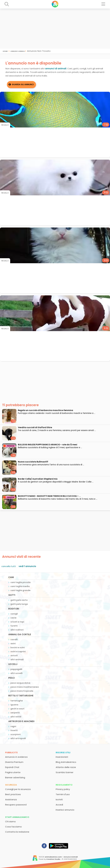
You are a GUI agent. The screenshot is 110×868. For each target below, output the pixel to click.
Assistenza (11, 799)
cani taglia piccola (20, 582)
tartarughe (17, 701)
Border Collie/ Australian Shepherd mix (38, 479)
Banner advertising (15, 777)
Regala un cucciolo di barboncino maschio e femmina (45, 410)
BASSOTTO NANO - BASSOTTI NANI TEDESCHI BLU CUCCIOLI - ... (49, 496)
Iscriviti (59, 799)
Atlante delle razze (66, 767)
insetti (14, 730)
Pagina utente (13, 772)
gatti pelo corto (19, 600)
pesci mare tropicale (22, 691)
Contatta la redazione (17, 832)
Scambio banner (65, 772)
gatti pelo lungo (19, 604)
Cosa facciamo (13, 827)
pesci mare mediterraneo (25, 687)
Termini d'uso (63, 794)
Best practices (13, 794)
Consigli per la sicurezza (18, 789)
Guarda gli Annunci (23, 85)
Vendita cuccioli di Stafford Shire (35, 427)
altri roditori (17, 630)
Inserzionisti (62, 757)
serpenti (15, 713)
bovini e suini (18, 647)
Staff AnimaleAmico (17, 817)
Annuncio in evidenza (16, 757)
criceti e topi (17, 622)
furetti (14, 626)
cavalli (14, 639)
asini (13, 643)
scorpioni (16, 734)
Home (5, 51)
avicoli (14, 656)
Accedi (59, 805)
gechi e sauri (17, 709)
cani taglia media (20, 586)
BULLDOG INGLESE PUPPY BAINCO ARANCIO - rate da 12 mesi (48, 445)
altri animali (17, 660)
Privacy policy (63, 789)
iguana (14, 705)
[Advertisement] (55, 29)
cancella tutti (9, 566)
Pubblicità (11, 752)
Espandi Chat (12, 767)
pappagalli (16, 669)
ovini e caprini (18, 652)
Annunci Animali (18, 51)
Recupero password (16, 805)
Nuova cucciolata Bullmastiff (33, 462)
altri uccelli (16, 673)
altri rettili (16, 717)
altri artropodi (18, 738)
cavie (13, 618)
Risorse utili (63, 752)
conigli (14, 614)
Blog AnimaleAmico (66, 762)
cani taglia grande (20, 590)
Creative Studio (53, 859)
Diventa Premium (14, 762)
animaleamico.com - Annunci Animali (61, 857)
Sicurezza (11, 785)
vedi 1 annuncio (27, 566)
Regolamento (64, 785)
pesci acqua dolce (20, 683)
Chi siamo (10, 821)
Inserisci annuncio (65, 810)
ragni (13, 726)
